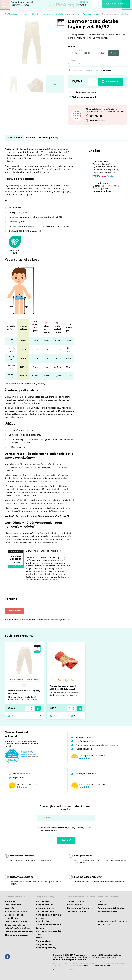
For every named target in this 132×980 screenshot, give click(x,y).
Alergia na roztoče (45, 912)
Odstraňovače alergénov (17, 928)
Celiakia (40, 928)
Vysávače (10, 908)
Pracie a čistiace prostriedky (19, 932)
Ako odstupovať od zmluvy (80, 908)
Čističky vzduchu (13, 905)
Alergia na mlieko (44, 905)
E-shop (24, 14)
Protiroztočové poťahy (16, 912)
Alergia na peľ (43, 901)
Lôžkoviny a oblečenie (42, 14)
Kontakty (102, 905)
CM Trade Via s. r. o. (80, 955)
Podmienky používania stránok (97, 965)
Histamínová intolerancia (48, 925)
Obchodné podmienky (78, 912)
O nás (100, 901)
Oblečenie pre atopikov (68, 14)
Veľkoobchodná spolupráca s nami (70, 960)
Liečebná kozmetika (15, 915)
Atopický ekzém (43, 921)
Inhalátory (10, 901)
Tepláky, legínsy (91, 14)
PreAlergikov (11, 14)
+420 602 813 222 (98, 121)
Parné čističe (11, 918)
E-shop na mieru (60, 970)
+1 (24, 685)
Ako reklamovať (75, 905)
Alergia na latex (44, 941)
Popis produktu (14, 138)
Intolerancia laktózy (46, 908)
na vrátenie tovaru (83, 92)
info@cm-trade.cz (102, 191)
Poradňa (31, 138)
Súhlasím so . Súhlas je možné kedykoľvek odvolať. (66, 829)
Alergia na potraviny (46, 948)
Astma (39, 938)
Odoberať (66, 840)
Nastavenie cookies (107, 912)
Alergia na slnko (44, 945)
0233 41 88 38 (96, 116)
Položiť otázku (14, 611)
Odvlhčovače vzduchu (16, 922)
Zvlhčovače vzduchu (15, 925)
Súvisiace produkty (49, 138)
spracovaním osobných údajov (64, 828)
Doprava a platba (76, 901)
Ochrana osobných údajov (111, 908)
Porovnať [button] (107, 71)
